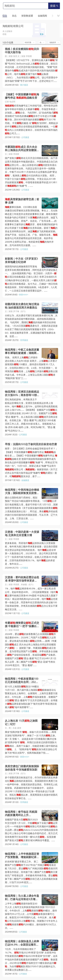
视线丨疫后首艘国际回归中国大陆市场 (22, 51)
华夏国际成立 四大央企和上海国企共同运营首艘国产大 (22, 148)
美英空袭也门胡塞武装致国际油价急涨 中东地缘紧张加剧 (22, 768)
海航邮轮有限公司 (13, 26)
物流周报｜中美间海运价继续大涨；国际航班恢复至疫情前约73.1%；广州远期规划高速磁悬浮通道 (22, 491)
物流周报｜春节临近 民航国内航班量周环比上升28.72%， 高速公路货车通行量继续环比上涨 (22, 813)
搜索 (54, 6)
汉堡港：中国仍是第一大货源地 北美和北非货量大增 (22, 533)
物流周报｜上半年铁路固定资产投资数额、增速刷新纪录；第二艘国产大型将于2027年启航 (22, 855)
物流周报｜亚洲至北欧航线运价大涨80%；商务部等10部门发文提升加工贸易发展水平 (22, 393)
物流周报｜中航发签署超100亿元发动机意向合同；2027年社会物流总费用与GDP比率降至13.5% (22, 680)
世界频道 (24, 340)
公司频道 (25, 137)
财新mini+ (24, 295)
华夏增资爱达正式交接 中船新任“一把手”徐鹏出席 (22, 624)
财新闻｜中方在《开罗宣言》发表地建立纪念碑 (22, 260)
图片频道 (24, 85)
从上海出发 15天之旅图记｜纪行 (21, 722)
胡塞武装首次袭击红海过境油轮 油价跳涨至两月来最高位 (22, 306)
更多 (42, 34)
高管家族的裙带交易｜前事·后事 (22, 201)
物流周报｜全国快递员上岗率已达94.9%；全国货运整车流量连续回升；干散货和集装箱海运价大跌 (22, 943)
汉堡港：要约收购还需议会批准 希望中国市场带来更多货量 (22, 579)
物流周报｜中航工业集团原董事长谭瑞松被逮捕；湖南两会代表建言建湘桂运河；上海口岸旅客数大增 (22, 351)
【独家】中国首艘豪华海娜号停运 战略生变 (22, 96)
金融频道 (25, 480)
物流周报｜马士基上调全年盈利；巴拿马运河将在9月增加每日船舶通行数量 (22, 897)
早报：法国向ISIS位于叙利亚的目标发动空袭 (31, 444)
